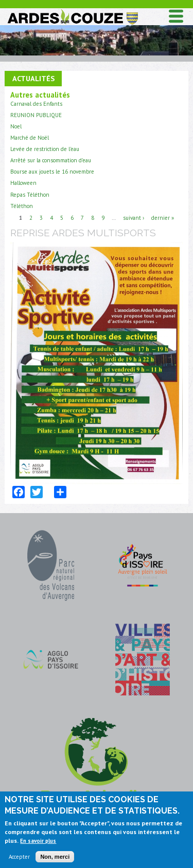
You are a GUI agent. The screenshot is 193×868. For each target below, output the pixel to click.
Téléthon (22, 206)
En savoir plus (38, 843)
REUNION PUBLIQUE (36, 115)
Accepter (19, 859)
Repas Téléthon (30, 195)
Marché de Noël (30, 138)
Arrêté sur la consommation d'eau (51, 160)
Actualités (33, 78)
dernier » (163, 218)
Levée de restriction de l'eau (45, 149)
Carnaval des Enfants (36, 104)
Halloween (23, 183)
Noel (16, 126)
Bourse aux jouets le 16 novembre (52, 172)
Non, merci (55, 859)
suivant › (134, 218)
